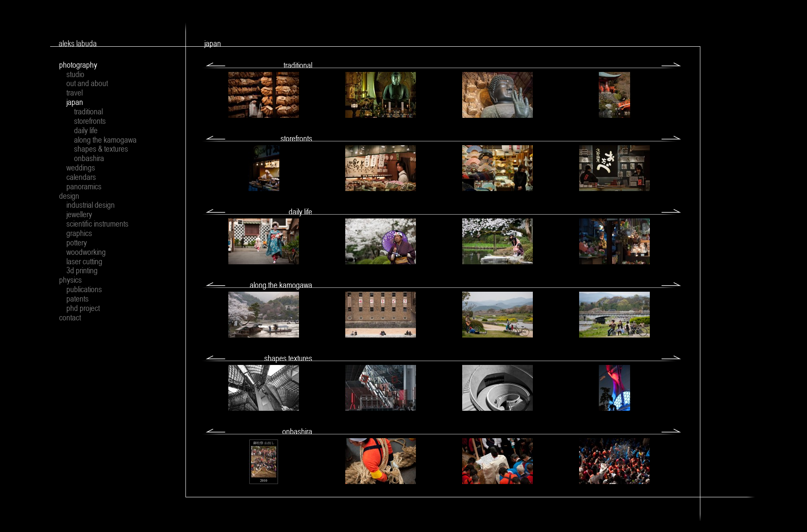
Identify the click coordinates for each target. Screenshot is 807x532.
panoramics (84, 186)
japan (75, 102)
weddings (81, 167)
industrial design (91, 205)
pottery (77, 242)
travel (75, 93)
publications (84, 289)
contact (70, 317)
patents (78, 299)
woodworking (86, 252)
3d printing (82, 270)
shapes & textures (101, 149)
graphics (79, 233)
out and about (87, 83)
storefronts (90, 121)
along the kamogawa (105, 140)
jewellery (79, 214)
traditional (88, 111)
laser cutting (84, 261)
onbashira (89, 158)
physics (70, 280)
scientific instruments (97, 224)
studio (75, 74)
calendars (81, 177)
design (69, 196)
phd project (83, 308)
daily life (86, 130)
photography (78, 65)
